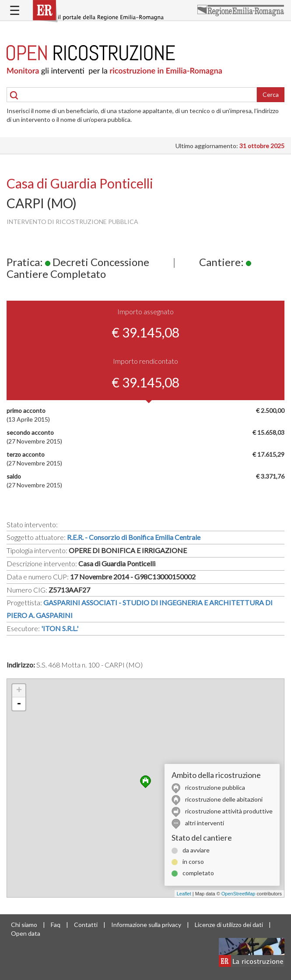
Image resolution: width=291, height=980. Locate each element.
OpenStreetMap (238, 894)
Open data (26, 933)
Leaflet (184, 894)
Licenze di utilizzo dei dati (229, 925)
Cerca (271, 94)
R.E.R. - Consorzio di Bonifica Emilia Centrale (134, 537)
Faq (56, 925)
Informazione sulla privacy (146, 925)
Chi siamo (24, 925)
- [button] (19, 704)
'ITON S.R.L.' (60, 628)
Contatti (86, 925)
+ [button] (19, 691)
